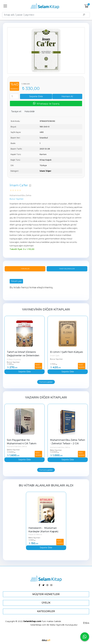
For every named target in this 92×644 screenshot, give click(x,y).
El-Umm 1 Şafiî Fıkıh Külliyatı (66, 352)
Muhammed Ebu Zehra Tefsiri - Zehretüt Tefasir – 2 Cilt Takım (68, 443)
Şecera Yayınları (13, 450)
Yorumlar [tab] (25, 269)
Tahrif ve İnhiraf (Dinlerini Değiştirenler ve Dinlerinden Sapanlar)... (23, 356)
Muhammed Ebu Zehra (17, 446)
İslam (42, 171)
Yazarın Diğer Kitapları (46, 397)
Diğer (49, 171)
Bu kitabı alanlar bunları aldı (46, 485)
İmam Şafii (55, 356)
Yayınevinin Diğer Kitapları (46, 309)
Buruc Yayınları (13, 362)
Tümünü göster (46, 382)
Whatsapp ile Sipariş (46, 103)
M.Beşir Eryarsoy (14, 359)
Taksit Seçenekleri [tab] (67, 269)
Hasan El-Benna (35, 534)
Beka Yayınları (56, 450)
